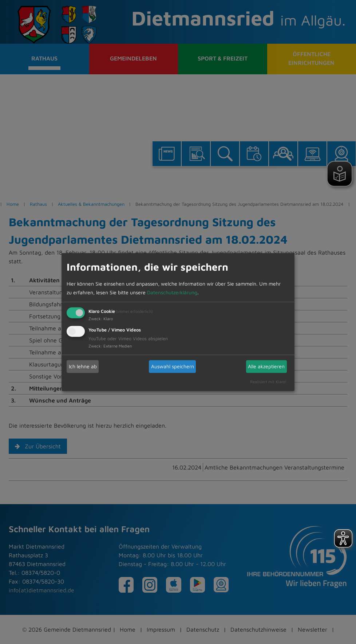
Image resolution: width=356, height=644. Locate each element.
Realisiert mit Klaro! (268, 381)
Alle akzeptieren (266, 366)
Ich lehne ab (83, 366)
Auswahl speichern (173, 366)
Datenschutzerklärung (172, 292)
